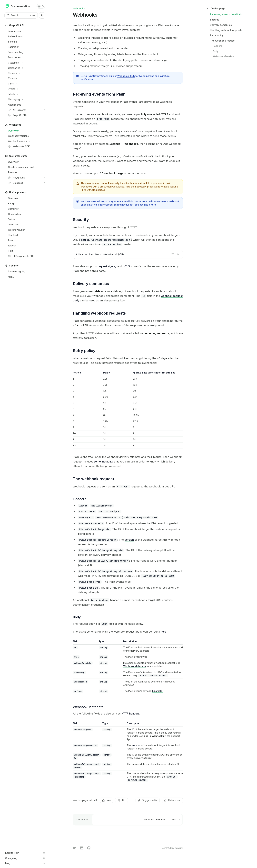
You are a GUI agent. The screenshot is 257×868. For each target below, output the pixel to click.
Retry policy (217, 35)
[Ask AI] (178, 254)
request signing (107, 266)
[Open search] (21, 15)
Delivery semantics (221, 25)
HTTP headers (130, 714)
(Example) (158, 691)
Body (215, 51)
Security (215, 20)
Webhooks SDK (126, 76)
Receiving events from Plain (226, 14)
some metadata (104, 461)
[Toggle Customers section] (26, 63)
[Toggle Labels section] (26, 94)
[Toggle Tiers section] (26, 84)
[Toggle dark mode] (41, 6)
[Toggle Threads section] (26, 78)
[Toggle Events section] (26, 89)
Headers (217, 46)
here (153, 205)
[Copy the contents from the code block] (173, 254)
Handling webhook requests (226, 30)
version (129, 540)
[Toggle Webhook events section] (26, 141)
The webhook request (223, 41)
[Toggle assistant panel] (42, 15)
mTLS (126, 266)
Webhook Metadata (135, 666)
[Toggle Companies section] (26, 68)
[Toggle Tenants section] (26, 73)
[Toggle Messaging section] (26, 99)
